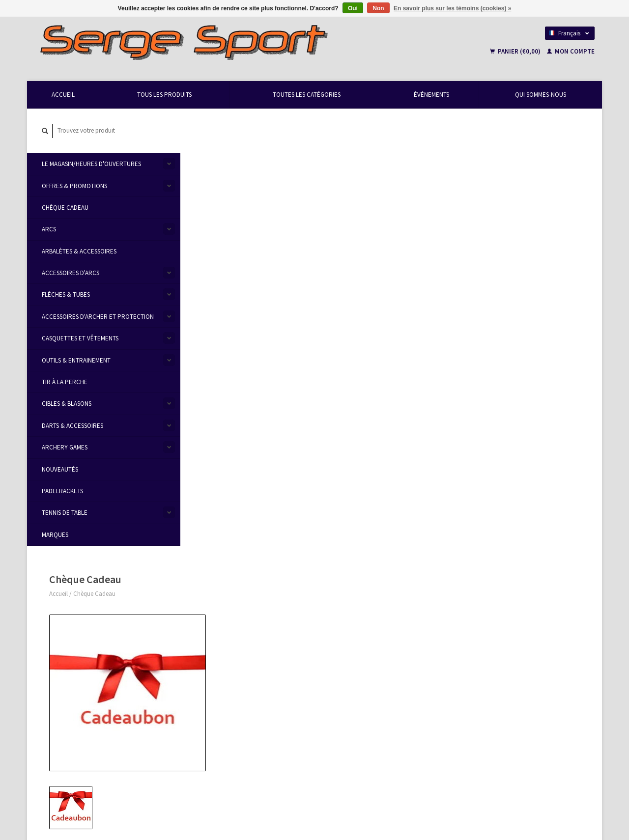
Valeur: (372, 276)
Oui (353, 8)
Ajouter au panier (422, 357)
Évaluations (259, 448)
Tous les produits (164, 95)
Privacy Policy (209, 650)
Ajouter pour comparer (398, 409)
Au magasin (385, 233)
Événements (431, 95)
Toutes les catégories (307, 95)
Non (378, 8)
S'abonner (209, 749)
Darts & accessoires (72, 426)
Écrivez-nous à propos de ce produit (415, 386)
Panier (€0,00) (516, 51)
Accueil (63, 95)
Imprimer (379, 420)
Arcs (49, 230)
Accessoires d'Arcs (71, 273)
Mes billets (475, 638)
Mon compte (571, 51)
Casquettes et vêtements (80, 339)
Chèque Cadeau (65, 208)
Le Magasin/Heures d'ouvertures (91, 164)
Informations (212, 448)
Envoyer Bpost (388, 257)
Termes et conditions (217, 638)
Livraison (333, 626)
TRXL (470, 703)
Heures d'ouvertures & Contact (230, 615)
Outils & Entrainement (76, 360)
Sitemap (332, 637)
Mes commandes (484, 627)
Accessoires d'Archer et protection (98, 317)
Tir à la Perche (65, 382)
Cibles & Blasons (67, 404)
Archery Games (65, 447)
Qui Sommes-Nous (541, 95)
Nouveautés (60, 469)
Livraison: (376, 221)
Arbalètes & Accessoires (79, 251)
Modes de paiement (347, 614)
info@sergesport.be (80, 638)
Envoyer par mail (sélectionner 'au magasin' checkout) (441, 245)
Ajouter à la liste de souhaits (404, 398)
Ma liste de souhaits (487, 650)
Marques (55, 535)
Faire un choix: (383, 210)
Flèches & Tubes (66, 295)
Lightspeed (167, 797)
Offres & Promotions (74, 186)
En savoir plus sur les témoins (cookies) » (452, 8)
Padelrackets (62, 491)
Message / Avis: (381, 329)
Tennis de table (65, 513)
